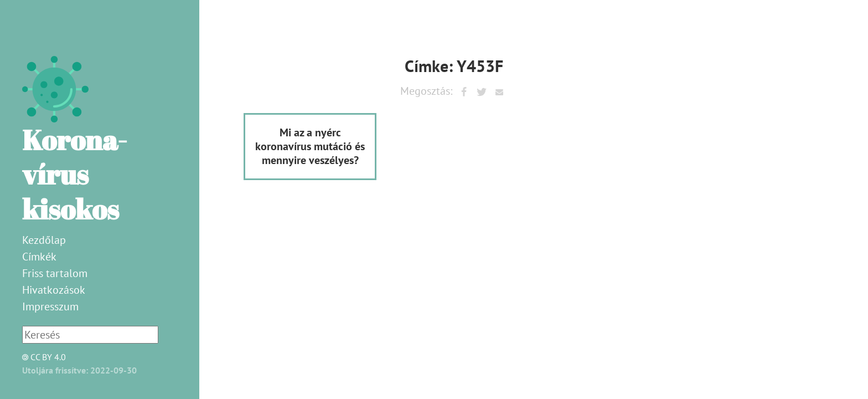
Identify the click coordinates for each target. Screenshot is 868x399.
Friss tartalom (55, 273)
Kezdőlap (44, 240)
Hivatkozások (54, 290)
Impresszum (50, 306)
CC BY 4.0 (41, 357)
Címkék (39, 257)
